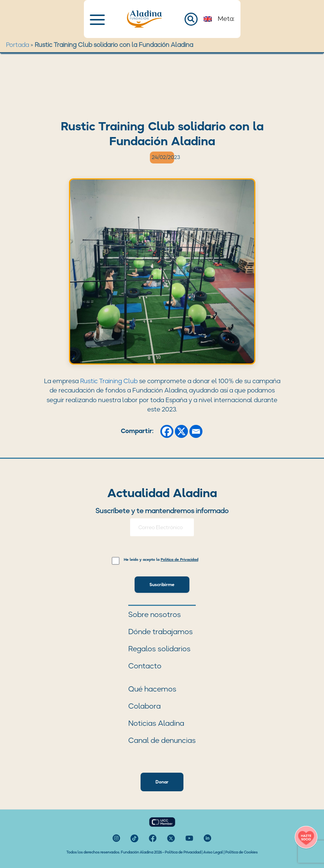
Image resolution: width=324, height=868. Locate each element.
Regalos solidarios (159, 649)
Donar (162, 782)
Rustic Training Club (109, 381)
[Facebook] (167, 431)
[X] (181, 431)
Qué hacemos (152, 689)
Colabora (144, 706)
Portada (18, 45)
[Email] (196, 431)
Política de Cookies (241, 852)
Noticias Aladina (156, 723)
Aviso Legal (213, 852)
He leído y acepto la (161, 560)
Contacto (145, 666)
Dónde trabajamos (161, 632)
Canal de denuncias (162, 740)
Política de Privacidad (183, 852)
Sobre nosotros (155, 614)
